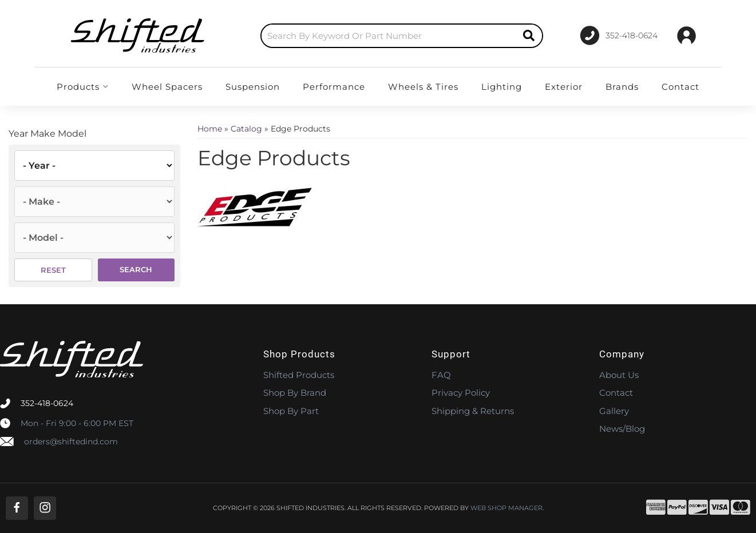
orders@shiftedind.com (71, 441)
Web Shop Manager (506, 508)
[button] (402, 36)
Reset (53, 270)
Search (136, 269)
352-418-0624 (47, 403)
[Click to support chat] (619, 35)
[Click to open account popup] (686, 35)
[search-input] (389, 36)
